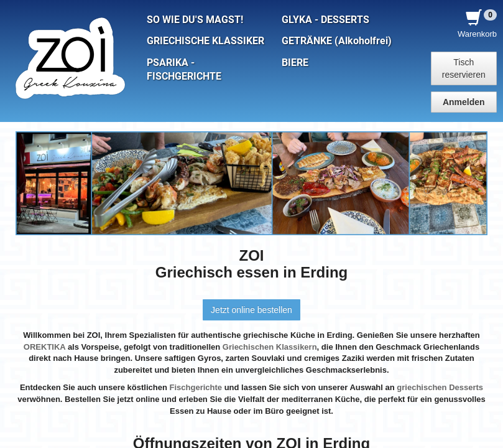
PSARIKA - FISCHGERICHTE (184, 70)
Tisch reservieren (464, 68)
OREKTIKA (44, 347)
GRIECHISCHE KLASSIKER (205, 41)
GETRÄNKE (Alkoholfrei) (337, 41)
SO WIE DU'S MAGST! (195, 20)
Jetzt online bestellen (251, 310)
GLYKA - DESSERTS (325, 20)
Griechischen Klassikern (270, 347)
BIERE (295, 63)
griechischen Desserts (440, 387)
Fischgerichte (196, 387)
